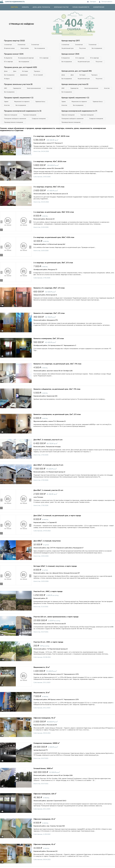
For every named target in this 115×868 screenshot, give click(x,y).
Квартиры (14, 7)
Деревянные (24, 75)
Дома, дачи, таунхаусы (41, 7)
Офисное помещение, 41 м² (44, 718)
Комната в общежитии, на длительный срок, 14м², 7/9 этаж (57, 389)
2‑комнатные (22, 45)
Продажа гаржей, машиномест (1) (19, 98)
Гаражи (6, 102)
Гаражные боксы (40, 102)
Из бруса (7, 79)
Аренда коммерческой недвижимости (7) (79, 111)
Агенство (49, 88)
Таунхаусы (37, 71)
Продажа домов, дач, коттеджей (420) (20, 67)
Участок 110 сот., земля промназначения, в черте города (56, 617)
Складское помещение (39, 119)
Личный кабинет (106, 2)
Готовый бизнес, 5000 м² (43, 769)
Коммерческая (99, 7)
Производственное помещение (14, 122)
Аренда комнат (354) (70, 54)
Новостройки (25, 48)
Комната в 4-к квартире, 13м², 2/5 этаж (49, 313)
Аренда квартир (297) (71, 41)
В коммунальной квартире (26, 58)
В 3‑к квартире (8, 62)
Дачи (15, 71)
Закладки (92, 2)
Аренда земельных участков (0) (75, 84)
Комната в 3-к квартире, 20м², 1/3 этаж (49, 288)
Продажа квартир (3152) (14, 41)
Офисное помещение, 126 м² (45, 794)
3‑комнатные (35, 45)
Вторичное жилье (9, 48)
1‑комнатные (8, 45)
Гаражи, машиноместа (81, 7)
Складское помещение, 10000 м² (47, 743)
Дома (6, 71)
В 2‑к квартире (44, 58)
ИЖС (6, 88)
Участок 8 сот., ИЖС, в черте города (48, 592)
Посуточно (82, 48)
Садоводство (17, 88)
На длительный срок (68, 48)
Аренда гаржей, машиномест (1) (75, 98)
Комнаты (25, 7)
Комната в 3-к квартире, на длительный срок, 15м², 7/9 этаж (57, 364)
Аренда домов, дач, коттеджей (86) (77, 71)
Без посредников (40, 48)
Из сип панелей (38, 75)
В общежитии (8, 58)
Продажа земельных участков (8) (18, 84)
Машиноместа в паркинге (22, 102)
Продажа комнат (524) (14, 54)
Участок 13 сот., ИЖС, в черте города (48, 642)
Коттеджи (25, 71)
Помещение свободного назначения (15, 119)
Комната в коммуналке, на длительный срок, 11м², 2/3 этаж (57, 414)
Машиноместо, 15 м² (42, 667)
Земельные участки (61, 7)
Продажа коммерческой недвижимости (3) (23, 111)
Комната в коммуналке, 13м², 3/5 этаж (49, 339)
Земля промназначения (34, 88)
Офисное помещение (11, 115)
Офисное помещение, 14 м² (44, 819)
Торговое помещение (30, 115)
